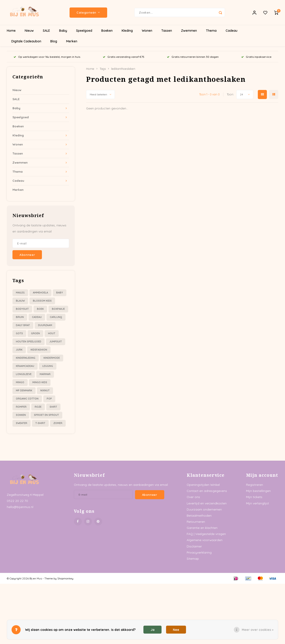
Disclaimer (194, 546)
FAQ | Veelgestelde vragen (206, 534)
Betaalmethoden (199, 515)
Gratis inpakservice (256, 57)
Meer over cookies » (258, 630)
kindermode (52, 358)
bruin (20, 317)
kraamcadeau (25, 366)
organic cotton (27, 399)
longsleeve (24, 374)
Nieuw (29, 31)
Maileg (20, 293)
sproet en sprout (46, 415)
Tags (103, 69)
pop (49, 399)
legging (48, 366)
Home (11, 31)
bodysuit (22, 309)
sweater (22, 423)
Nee (176, 630)
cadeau (37, 317)
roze (38, 407)
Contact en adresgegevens (207, 491)
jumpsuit (56, 341)
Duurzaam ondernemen (204, 509)
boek (40, 309)
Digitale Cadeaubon (26, 41)
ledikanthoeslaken (123, 69)
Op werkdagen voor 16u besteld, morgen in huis (47, 57)
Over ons (193, 497)
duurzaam (45, 325)
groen (35, 333)
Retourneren (196, 522)
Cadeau (232, 31)
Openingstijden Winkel (203, 485)
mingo (20, 382)
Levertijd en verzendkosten (207, 503)
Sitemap (193, 558)
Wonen (147, 31)
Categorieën (88, 12)
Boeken (107, 31)
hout (52, 333)
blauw (20, 301)
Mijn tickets (254, 497)
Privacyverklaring (199, 552)
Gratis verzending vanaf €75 (124, 57)
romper (21, 407)
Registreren (255, 485)
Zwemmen (189, 31)
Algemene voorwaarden (205, 540)
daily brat (23, 325)
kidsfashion (39, 350)
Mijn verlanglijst (257, 503)
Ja (153, 630)
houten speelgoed (29, 341)
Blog (54, 41)
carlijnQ (56, 317)
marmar (45, 374)
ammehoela (40, 293)
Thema (211, 31)
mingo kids (40, 382)
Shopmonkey (65, 578)
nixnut (45, 390)
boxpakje (58, 309)
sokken (21, 415)
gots (19, 333)
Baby (63, 31)
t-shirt (40, 423)
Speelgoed (84, 31)
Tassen (167, 31)
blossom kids (42, 301)
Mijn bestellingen (258, 491)
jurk (19, 350)
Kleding (127, 31)
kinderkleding (26, 358)
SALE (46, 31)
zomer (58, 423)
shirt (53, 407)
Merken (72, 41)
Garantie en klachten (202, 528)
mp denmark (24, 390)
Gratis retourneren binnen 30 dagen (193, 57)
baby (60, 293)
